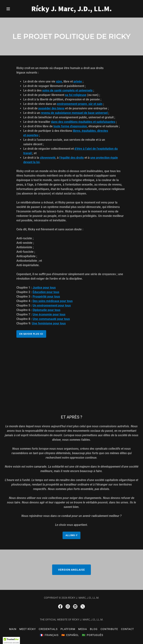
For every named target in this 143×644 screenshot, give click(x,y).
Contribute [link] (109, 629)
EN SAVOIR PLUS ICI (31, 334)
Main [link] (13, 629)
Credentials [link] (48, 629)
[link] (71, 10)
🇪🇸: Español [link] (70, 635)
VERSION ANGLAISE (72, 570)
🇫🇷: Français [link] (49, 635)
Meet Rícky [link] (28, 629)
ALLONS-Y (71, 535)
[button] (15, 9)
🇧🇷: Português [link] (93, 635)
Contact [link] (127, 629)
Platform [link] (68, 629)
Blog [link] (94, 629)
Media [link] (83, 629)
